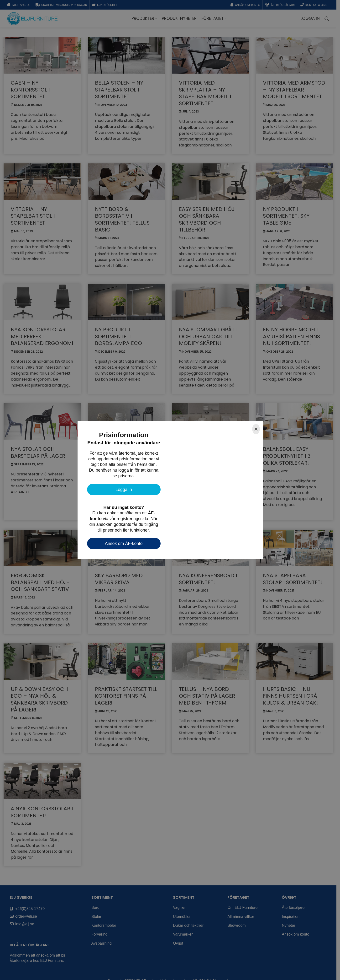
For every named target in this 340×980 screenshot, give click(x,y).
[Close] (256, 429)
